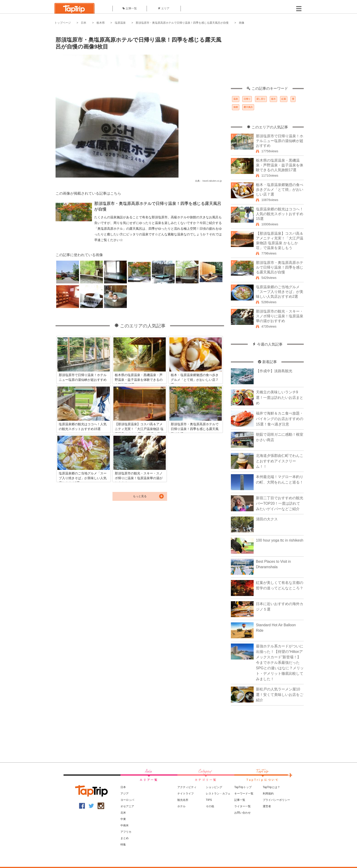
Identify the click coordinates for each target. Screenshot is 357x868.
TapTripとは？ (271, 787)
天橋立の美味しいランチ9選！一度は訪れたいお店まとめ (280, 398)
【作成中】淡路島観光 (274, 371)
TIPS (209, 800)
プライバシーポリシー (276, 800)
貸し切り (261, 99)
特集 (123, 845)
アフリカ (126, 832)
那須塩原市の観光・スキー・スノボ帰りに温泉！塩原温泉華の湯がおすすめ (280, 316)
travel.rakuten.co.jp (212, 181)
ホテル (181, 806)
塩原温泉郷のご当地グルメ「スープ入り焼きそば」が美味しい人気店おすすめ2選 (280, 292)
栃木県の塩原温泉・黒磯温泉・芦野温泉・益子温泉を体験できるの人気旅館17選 (280, 165)
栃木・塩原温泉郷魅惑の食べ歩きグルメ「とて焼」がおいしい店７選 (280, 190)
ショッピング (214, 787)
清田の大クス (267, 519)
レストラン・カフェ (218, 794)
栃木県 (101, 23)
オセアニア (127, 806)
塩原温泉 (120, 23)
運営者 (267, 806)
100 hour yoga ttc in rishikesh (280, 540)
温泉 (236, 99)
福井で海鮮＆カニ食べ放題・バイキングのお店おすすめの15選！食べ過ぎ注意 (280, 419)
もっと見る (140, 496)
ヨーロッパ (127, 800)
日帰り (247, 99)
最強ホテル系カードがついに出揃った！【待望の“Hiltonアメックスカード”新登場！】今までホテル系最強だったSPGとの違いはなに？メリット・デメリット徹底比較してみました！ (280, 663)
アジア (125, 794)
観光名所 (183, 800)
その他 (210, 806)
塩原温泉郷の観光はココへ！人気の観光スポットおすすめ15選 (280, 214)
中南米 (125, 825)
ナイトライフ (186, 794)
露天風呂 (248, 107)
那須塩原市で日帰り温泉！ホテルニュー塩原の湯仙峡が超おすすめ (280, 141)
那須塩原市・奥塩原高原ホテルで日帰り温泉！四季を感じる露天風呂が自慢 (182, 23)
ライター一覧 (242, 806)
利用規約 (268, 794)
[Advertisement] (267, 58)
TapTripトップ (243, 787)
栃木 (273, 99)
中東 (123, 819)
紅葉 (284, 99)
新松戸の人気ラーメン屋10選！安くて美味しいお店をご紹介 (280, 695)
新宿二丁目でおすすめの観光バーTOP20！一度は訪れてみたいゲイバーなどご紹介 (280, 503)
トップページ (63, 23)
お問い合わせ (242, 813)
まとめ (125, 838)
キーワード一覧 (244, 794)
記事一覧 (130, 8)
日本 (84, 23)
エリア (164, 8)
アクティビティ (187, 787)
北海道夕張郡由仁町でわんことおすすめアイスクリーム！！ (280, 461)
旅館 (236, 107)
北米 (123, 813)
